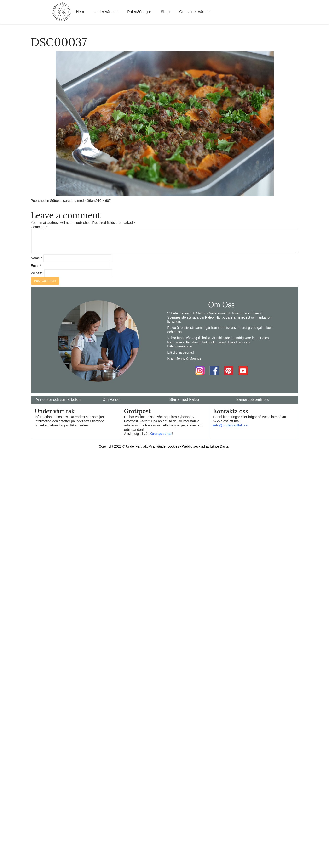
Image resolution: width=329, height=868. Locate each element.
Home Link (62, 12)
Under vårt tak (106, 12)
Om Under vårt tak (195, 12)
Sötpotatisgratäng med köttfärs (73, 201)
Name (37, 258)
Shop (165, 12)
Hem (80, 12)
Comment (39, 227)
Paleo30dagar (139, 12)
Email (36, 266)
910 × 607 (103, 201)
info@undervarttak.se (230, 425)
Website (37, 273)
